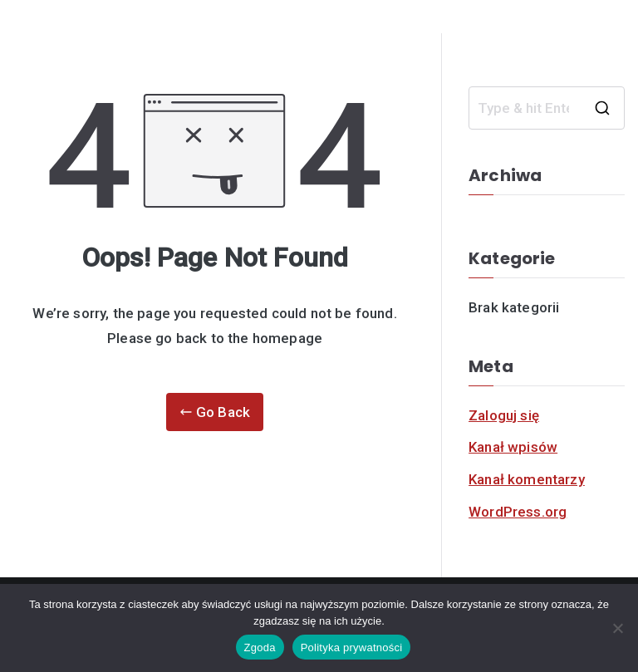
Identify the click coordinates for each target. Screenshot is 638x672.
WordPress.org (518, 512)
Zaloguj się (504, 415)
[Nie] (617, 628)
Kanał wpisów (513, 447)
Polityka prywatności (352, 647)
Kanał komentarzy (527, 479)
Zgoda (260, 647)
